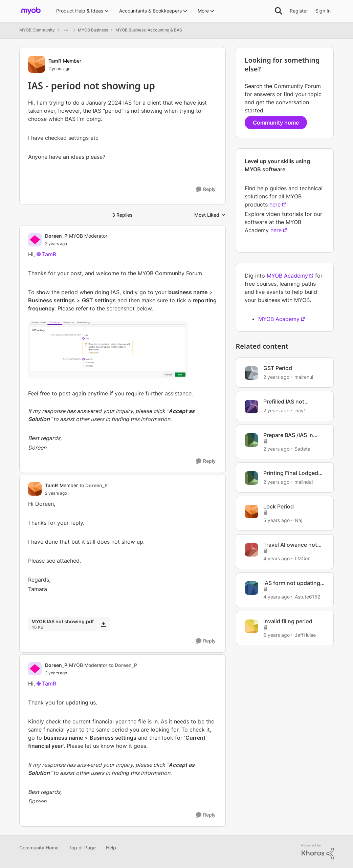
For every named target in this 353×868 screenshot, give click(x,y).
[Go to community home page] (31, 11)
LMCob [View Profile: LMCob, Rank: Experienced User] (303, 558)
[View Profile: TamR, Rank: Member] (37, 64)
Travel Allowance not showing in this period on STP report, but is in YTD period (293, 545)
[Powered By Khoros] (318, 852)
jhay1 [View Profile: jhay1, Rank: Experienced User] (300, 410)
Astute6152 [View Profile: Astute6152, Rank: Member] (307, 597)
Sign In (323, 11)
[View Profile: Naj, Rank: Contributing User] (251, 512)
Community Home (39, 848)
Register (299, 11)
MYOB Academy (287, 276)
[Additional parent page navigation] (66, 30)
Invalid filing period (288, 621)
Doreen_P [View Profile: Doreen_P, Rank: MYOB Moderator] (56, 236)
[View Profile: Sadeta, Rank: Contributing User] (251, 440)
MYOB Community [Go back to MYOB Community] (37, 30)
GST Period (278, 368)
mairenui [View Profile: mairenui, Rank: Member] (304, 377)
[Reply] (206, 189)
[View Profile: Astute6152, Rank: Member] (251, 588)
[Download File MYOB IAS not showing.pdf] (103, 624)
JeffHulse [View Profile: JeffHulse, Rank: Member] (305, 635)
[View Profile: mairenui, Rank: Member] (251, 373)
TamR (49, 254)
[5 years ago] (277, 520)
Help (111, 848)
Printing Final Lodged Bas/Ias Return (291, 473)
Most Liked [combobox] (210, 215)
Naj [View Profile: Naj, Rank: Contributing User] (299, 520)
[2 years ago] (276, 377)
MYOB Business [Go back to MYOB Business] (93, 30)
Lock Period (279, 506)
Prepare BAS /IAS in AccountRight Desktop (293, 435)
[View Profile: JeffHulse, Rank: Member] (251, 626)
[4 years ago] (277, 558)
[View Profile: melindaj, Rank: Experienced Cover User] (251, 478)
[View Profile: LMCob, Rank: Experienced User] (251, 550)
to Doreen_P (94, 485)
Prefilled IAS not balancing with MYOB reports (291, 402)
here (275, 204)
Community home (276, 123)
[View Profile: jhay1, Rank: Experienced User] (251, 407)
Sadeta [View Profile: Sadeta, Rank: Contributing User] (302, 448)
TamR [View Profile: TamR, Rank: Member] (55, 61)
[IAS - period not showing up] (76, 244)
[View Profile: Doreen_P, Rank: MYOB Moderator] (35, 240)
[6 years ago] (277, 635)
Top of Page (82, 848)
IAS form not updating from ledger (292, 583)
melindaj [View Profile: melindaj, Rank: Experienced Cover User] (304, 482)
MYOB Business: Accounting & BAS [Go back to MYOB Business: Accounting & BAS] (149, 30)
